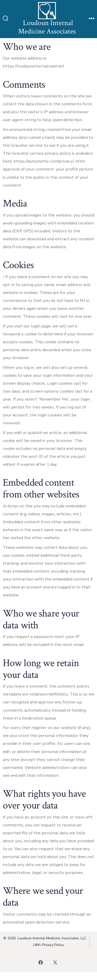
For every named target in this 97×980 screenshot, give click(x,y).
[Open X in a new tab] (55, 962)
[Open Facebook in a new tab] (41, 962)
